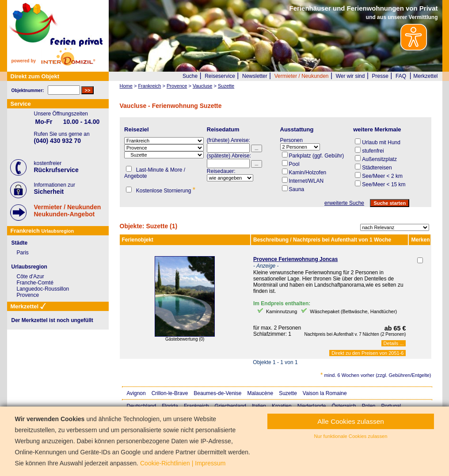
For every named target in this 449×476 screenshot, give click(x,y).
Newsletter (255, 76)
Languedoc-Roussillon (43, 289)
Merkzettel (425, 76)
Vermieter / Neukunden (302, 76)
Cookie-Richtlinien (165, 463)
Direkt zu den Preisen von (367, 353)
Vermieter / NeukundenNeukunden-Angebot (68, 211)
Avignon (136, 393)
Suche (190, 76)
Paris (23, 253)
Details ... (394, 343)
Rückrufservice (56, 170)
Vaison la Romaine (325, 393)
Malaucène (260, 393)
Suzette (288, 393)
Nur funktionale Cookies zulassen (350, 436)
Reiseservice (220, 76)
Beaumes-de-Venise (217, 393)
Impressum (210, 463)
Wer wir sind (350, 76)
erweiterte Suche (344, 203)
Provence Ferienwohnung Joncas (295, 259)
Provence (28, 295)
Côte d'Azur (30, 276)
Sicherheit (49, 192)
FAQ (401, 76)
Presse (380, 76)
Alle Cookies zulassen (351, 421)
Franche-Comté (35, 283)
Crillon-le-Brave (170, 393)
